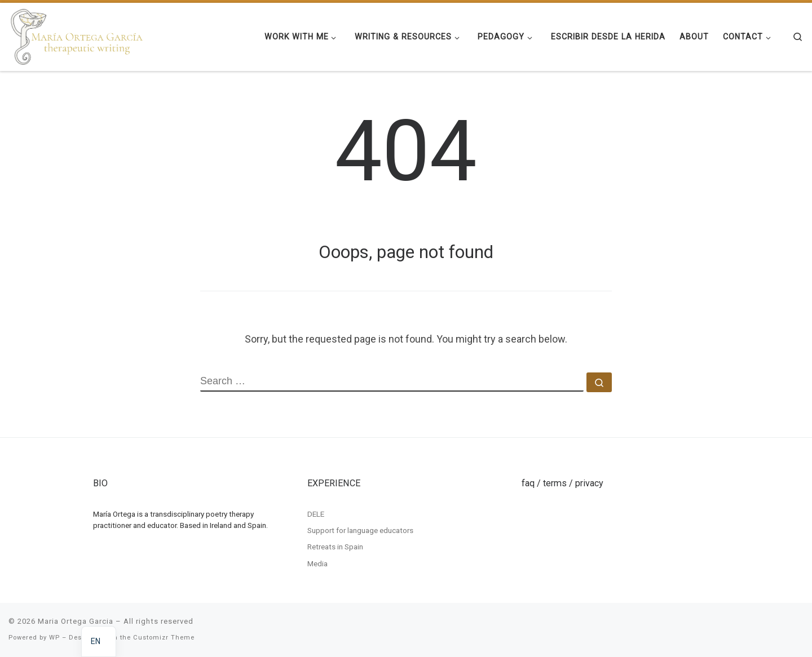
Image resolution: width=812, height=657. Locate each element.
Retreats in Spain (335, 547)
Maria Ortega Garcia (76, 621)
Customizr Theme (164, 638)
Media (317, 563)
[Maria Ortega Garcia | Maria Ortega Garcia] (77, 35)
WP (54, 638)
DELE (316, 513)
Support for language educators (360, 530)
